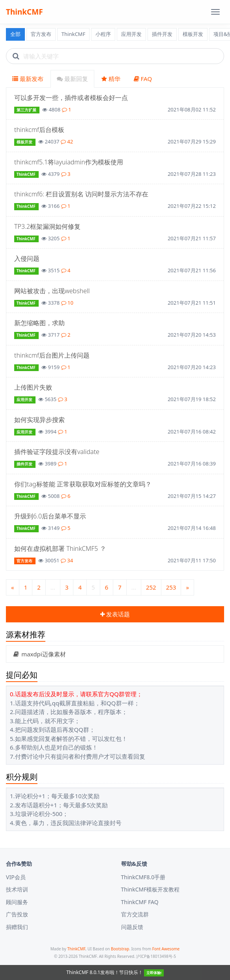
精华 (111, 79)
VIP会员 (16, 877)
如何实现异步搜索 (39, 420)
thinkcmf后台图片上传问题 (52, 355)
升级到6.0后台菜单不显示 (50, 516)
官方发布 (41, 34)
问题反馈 (132, 927)
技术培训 (17, 889)
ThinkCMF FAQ (140, 902)
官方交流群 (135, 914)
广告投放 (17, 914)
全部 (15, 34)
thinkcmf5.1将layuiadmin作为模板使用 (69, 162)
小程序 (103, 34)
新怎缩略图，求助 (39, 323)
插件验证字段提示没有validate (57, 452)
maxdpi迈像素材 (39, 654)
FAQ (143, 79)
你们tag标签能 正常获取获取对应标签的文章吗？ (83, 484)
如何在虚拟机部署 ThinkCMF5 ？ (60, 548)
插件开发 (162, 34)
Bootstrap (120, 949)
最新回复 (72, 79)
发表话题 (115, 614)
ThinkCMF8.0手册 (143, 877)
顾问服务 (17, 902)
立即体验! (154, 973)
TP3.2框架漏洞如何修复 (47, 226)
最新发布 (28, 79)
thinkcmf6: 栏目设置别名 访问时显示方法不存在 (81, 194)
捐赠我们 (17, 927)
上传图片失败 (33, 387)
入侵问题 (27, 258)
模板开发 (193, 34)
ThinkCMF (24, 12)
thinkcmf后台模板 (39, 130)
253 (171, 587)
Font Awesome (166, 949)
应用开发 (131, 34)
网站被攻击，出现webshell (52, 291)
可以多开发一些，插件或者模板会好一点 (71, 98)
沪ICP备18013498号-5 (156, 956)
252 (151, 587)
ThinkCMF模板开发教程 (151, 889)
